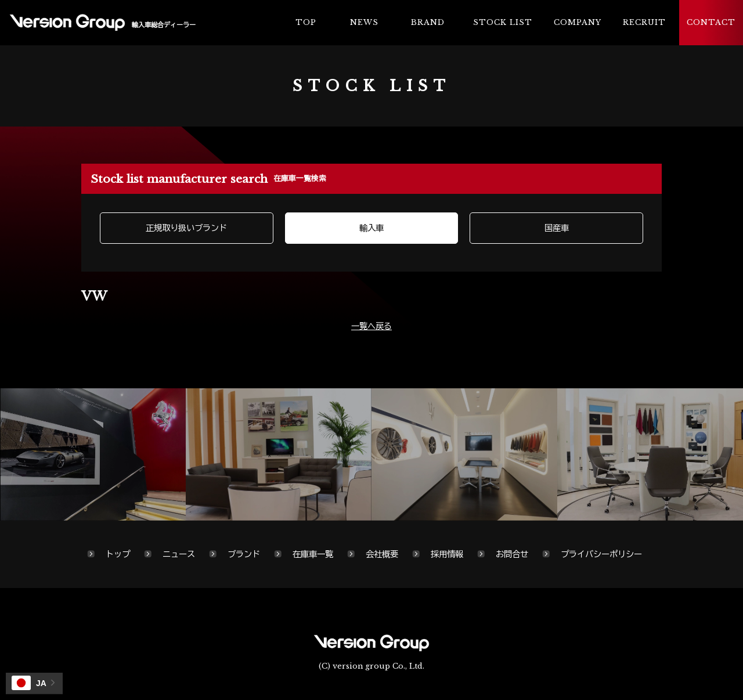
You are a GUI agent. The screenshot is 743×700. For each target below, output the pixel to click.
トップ (118, 554)
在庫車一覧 (313, 554)
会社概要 (382, 554)
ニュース (179, 554)
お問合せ (512, 554)
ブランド (244, 554)
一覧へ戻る (371, 326)
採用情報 (447, 554)
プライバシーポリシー (601, 554)
